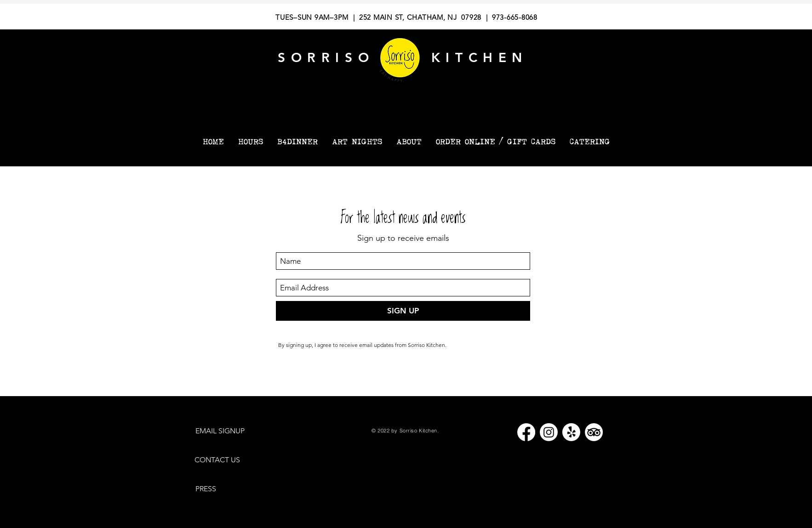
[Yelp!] (571, 432)
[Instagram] (549, 432)
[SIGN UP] (403, 311)
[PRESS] (209, 489)
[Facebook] (526, 432)
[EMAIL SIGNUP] (225, 431)
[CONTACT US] (221, 460)
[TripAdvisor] (594, 432)
